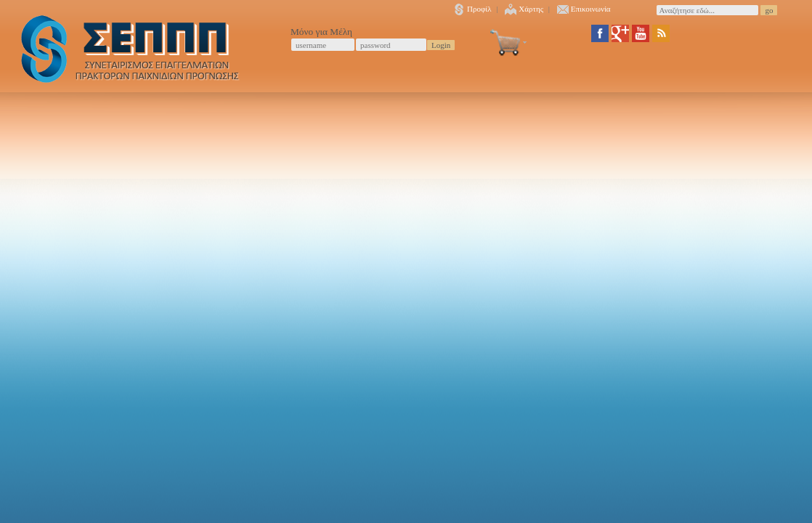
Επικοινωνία (584, 9)
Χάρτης (524, 9)
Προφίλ (472, 9)
